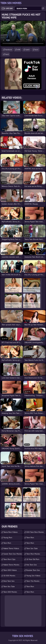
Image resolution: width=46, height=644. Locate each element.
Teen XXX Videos (10, 570)
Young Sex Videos (33, 576)
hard (7, 54)
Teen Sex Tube (32, 548)
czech (28, 50)
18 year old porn (33, 559)
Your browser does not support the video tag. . (23, 33)
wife (19, 50)
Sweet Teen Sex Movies (13, 554)
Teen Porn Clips (9, 559)
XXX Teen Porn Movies (35, 532)
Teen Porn (7, 543)
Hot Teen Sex (32, 565)
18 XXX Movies (9, 576)
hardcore (9, 50)
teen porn (30, 538)
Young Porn (8, 538)
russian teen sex (33, 570)
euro (37, 50)
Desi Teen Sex (9, 581)
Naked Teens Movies (11, 565)
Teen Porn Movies (33, 554)
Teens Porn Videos (10, 532)
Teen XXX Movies (10, 592)
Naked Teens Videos (11, 548)
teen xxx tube (9, 586)
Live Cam (9, 8)
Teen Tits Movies (33, 581)
